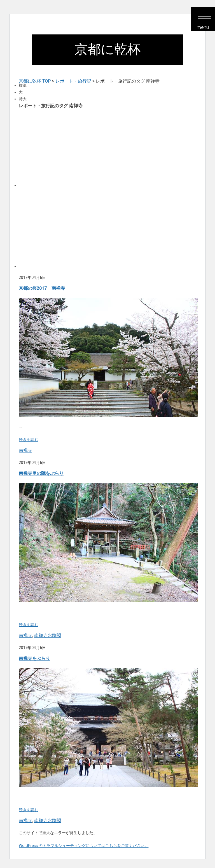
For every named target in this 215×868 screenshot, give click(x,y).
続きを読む (29, 440)
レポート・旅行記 (73, 81)
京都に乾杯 (107, 49)
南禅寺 (25, 450)
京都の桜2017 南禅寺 (42, 288)
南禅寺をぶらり (34, 658)
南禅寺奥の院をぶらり (41, 473)
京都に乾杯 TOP (35, 81)
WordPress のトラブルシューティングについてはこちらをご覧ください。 (84, 846)
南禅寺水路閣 (48, 635)
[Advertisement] (107, 147)
